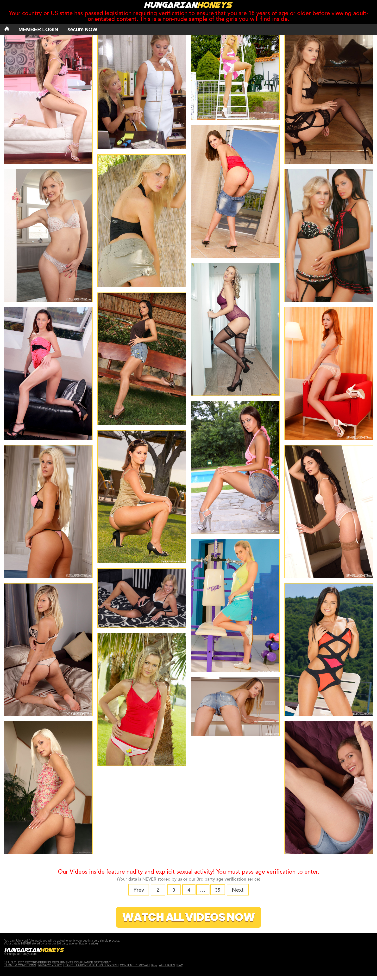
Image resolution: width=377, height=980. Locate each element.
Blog (154, 969)
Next (240, 890)
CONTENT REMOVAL (134, 969)
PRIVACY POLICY (50, 969)
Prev (136, 890)
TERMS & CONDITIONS (20, 969)
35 (219, 890)
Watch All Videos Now (188, 920)
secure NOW (82, 30)
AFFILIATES (167, 969)
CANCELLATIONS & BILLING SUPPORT (91, 969)
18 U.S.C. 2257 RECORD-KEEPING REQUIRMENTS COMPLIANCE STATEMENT (58, 967)
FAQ (180, 969)
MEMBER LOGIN (38, 30)
